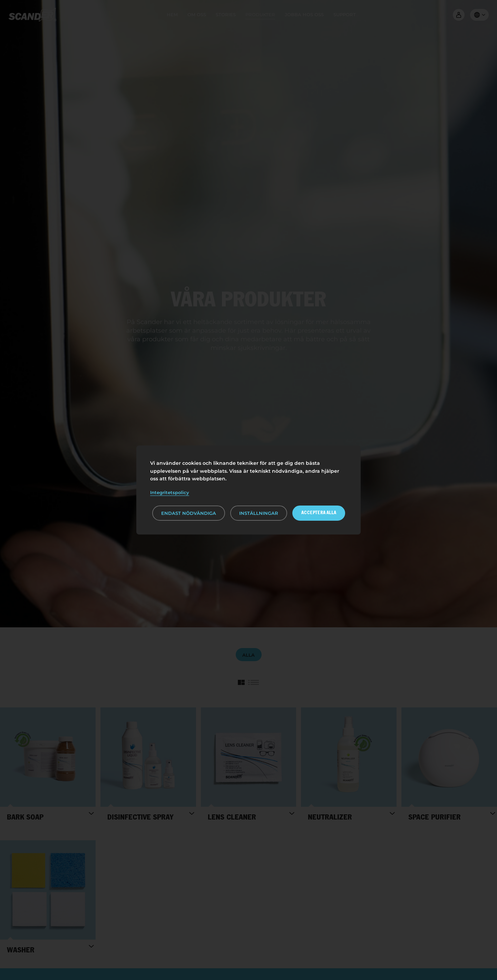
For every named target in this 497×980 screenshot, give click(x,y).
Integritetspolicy (170, 492)
